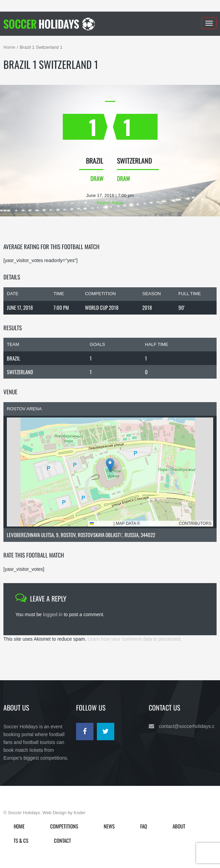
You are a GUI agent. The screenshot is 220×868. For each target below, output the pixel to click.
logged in (53, 614)
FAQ (144, 826)
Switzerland (20, 372)
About (179, 826)
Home (9, 47)
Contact (62, 840)
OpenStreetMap (159, 523)
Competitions (64, 826)
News (109, 826)
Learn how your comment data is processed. (135, 639)
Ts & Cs (21, 840)
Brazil (13, 358)
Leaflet (101, 523)
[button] (110, 465)
